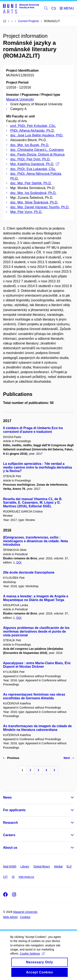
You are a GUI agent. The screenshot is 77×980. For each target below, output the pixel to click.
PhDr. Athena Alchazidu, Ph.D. (32, 131)
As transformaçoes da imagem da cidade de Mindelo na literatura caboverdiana (37, 728)
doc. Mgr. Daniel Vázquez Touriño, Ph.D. (40, 207)
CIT (5, 877)
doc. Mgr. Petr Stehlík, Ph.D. (31, 183)
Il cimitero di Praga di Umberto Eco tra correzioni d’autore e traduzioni (33, 430)
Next (69, 758)
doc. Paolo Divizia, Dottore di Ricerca (37, 154)
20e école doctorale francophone (29, 572)
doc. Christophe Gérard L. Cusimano (37, 150)
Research (10, 823)
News (7, 797)
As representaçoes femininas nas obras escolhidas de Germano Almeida (34, 696)
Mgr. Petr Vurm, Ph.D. (26, 212)
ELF (69, 866)
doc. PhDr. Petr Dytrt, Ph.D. (30, 159)
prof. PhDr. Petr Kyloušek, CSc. (33, 126)
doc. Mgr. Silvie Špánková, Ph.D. (34, 202)
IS (13, 877)
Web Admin (10, 917)
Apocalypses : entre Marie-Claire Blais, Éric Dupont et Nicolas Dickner (37, 665)
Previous (11, 758)
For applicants (14, 810)
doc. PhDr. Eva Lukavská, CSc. (33, 169)
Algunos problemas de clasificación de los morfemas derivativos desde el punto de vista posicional (36, 631)
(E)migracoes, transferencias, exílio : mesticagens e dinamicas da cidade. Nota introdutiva (36, 541)
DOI (19, 562)
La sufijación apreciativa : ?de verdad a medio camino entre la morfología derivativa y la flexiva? (37, 467)
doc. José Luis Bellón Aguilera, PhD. (37, 135)
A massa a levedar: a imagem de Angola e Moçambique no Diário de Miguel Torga (36, 598)
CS (54, 8)
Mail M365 (10, 866)
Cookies (25, 917)
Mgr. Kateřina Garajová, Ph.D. (35, 164)
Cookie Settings (32, 958)
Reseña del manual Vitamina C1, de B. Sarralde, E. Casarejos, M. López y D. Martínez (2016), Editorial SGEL (33, 503)
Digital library (42, 866)
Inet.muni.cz (26, 877)
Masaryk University (20, 99)
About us (10, 848)
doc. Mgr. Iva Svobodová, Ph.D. (33, 193)
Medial (58, 866)
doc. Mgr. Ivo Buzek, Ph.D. (30, 145)
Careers (9, 835)
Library (25, 866)
